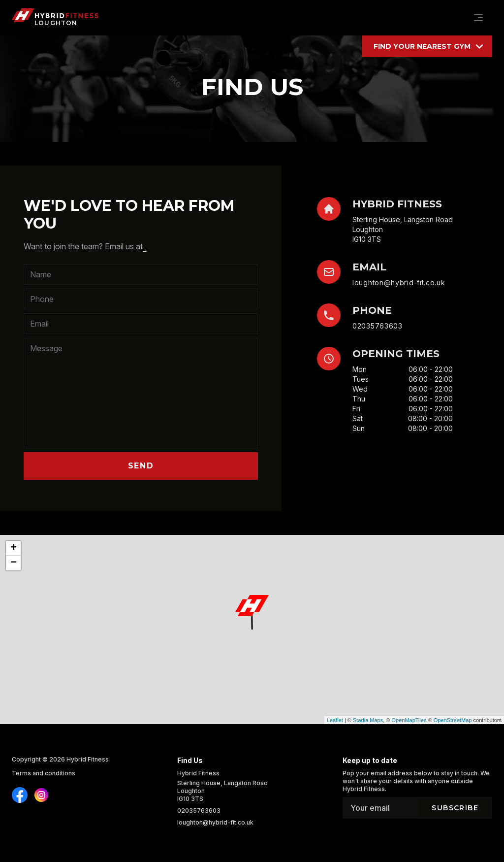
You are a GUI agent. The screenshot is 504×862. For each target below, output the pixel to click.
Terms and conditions (44, 773)
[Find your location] (427, 46)
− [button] (14, 563)
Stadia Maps (368, 720)
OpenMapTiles (409, 720)
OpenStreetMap (453, 720)
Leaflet (335, 720)
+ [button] (14, 548)
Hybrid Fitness (88, 759)
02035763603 (378, 326)
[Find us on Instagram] (20, 795)
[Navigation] (478, 18)
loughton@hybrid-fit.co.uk (399, 282)
